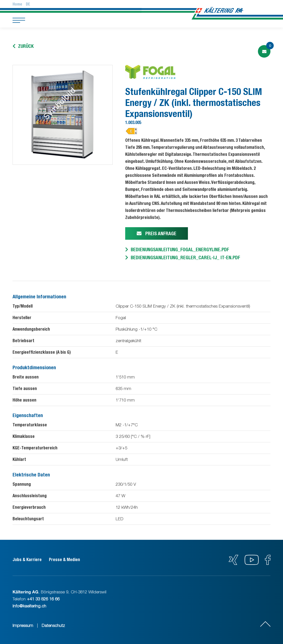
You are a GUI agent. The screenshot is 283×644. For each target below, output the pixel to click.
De (28, 4)
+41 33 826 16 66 (43, 599)
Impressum (23, 625)
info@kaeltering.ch (29, 606)
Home (17, 4)
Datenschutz (53, 625)
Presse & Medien (64, 560)
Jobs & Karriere (27, 560)
